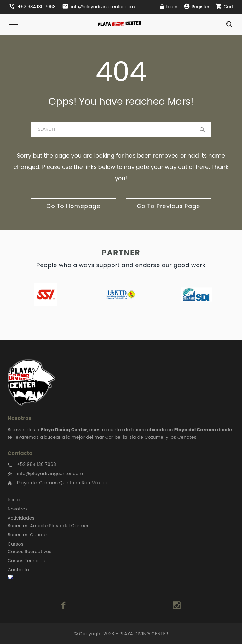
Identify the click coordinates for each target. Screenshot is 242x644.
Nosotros (18, 509)
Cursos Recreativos (29, 552)
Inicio (14, 500)
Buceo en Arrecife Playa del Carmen (49, 526)
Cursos (15, 544)
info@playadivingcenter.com (50, 474)
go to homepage (73, 206)
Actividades (21, 518)
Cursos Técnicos (26, 561)
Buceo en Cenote (27, 535)
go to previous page (168, 206)
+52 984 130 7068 (37, 464)
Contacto (18, 570)
